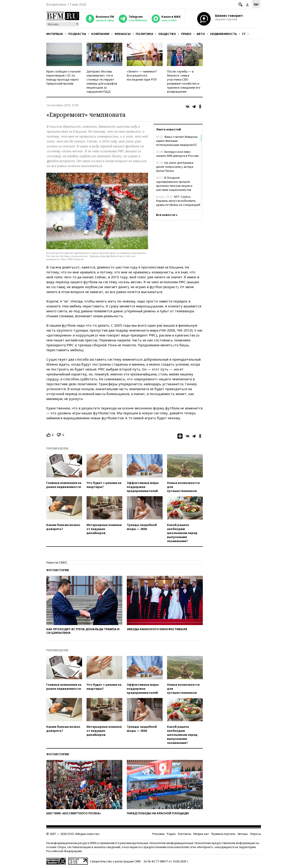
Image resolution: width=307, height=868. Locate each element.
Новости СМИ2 (57, 562)
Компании (100, 34)
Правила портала (223, 834)
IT (244, 34)
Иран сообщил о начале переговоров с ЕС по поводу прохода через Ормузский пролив (64, 77)
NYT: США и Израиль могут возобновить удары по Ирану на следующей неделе (178, 203)
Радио (171, 834)
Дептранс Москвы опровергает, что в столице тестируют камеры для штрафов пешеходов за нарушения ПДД (102, 81)
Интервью (55, 34)
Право (186, 34)
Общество (167, 34)
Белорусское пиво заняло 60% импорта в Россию (177, 154)
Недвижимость (224, 34)
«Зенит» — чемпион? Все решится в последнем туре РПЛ (142, 75)
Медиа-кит (201, 834)
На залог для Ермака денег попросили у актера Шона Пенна (175, 167)
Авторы (243, 834)
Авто (201, 34)
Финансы (123, 34)
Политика (144, 34)
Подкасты (77, 34)
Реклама (158, 834)
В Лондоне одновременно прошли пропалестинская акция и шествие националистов (174, 184)
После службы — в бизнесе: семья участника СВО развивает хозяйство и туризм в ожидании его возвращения (184, 81)
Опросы (255, 834)
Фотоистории (58, 570)
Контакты (185, 834)
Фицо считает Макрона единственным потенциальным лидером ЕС (177, 141)
